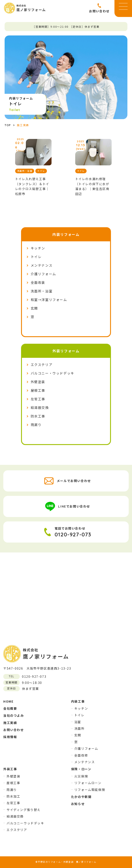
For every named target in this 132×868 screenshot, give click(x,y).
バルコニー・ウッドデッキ (53, 373)
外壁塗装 (38, 382)
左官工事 (38, 399)
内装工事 (78, 701)
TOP (8, 125)
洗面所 (79, 728)
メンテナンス (42, 265)
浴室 (78, 722)
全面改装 (38, 283)
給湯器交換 (40, 408)
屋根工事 (38, 391)
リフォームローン (88, 783)
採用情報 (10, 737)
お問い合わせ (14, 730)
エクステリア (42, 365)
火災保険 (81, 776)
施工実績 (10, 723)
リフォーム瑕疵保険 (90, 790)
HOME (8, 701)
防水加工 (13, 796)
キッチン (38, 248)
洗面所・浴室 (42, 291)
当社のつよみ (14, 715)
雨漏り (36, 425)
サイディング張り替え (24, 810)
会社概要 (10, 708)
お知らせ (78, 804)
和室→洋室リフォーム (49, 300)
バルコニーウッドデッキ (25, 823)
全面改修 (81, 755)
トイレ (36, 257)
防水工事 (38, 416)
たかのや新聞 (81, 797)
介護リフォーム (43, 274)
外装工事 (10, 769)
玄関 (34, 308)
